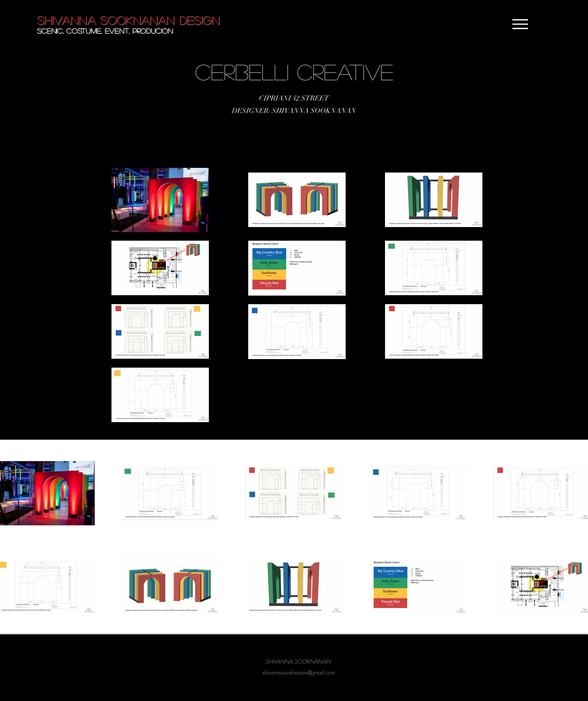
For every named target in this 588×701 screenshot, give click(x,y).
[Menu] (520, 24)
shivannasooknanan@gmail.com (298, 672)
